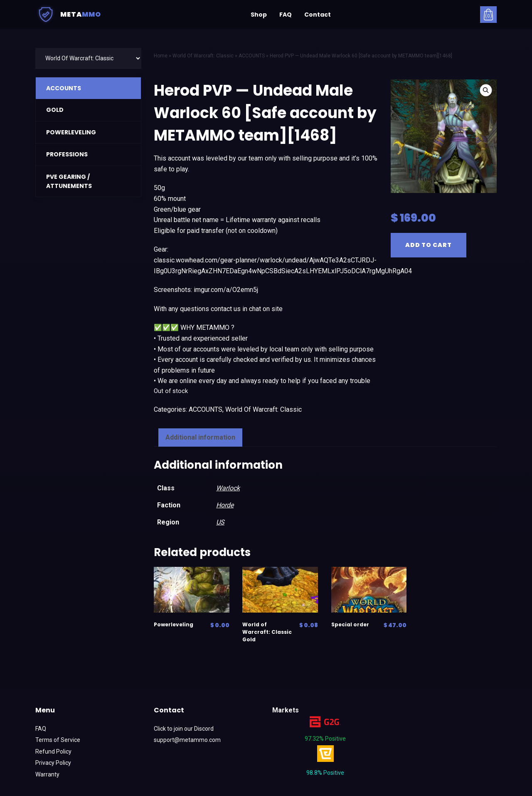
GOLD (55, 110)
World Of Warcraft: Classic (264, 409)
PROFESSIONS (67, 154)
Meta (68, 15)
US (220, 522)
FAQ (286, 15)
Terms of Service (58, 740)
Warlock (228, 488)
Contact (318, 15)
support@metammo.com (187, 740)
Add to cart (429, 245)
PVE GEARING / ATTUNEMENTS (69, 181)
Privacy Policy (53, 763)
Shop (259, 15)
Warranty (47, 774)
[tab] (200, 438)
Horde (225, 505)
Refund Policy (53, 752)
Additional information (200, 437)
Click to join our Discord (184, 729)
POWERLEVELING (71, 132)
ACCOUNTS (64, 88)
